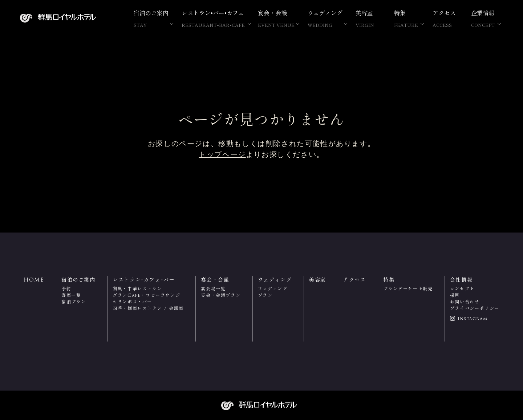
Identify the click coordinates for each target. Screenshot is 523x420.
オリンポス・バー (132, 302)
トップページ (222, 154)
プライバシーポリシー (475, 308)
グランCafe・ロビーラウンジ (146, 295)
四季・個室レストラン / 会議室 (148, 308)
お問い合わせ (465, 302)
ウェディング (273, 289)
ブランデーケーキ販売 (408, 289)
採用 (455, 295)
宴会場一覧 (213, 289)
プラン (265, 295)
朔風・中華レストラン (137, 289)
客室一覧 (71, 295)
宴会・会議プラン (221, 295)
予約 (66, 289)
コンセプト (462, 289)
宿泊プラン (74, 302)
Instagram (473, 319)
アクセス (445, 18)
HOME (34, 280)
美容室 (368, 18)
